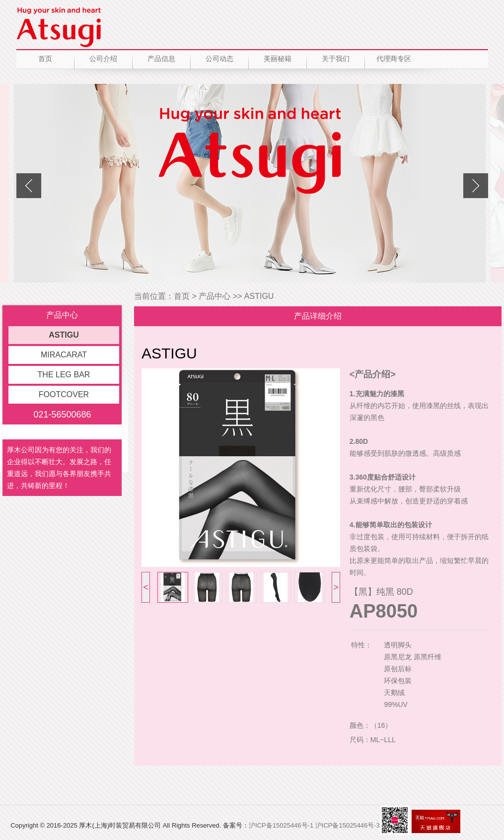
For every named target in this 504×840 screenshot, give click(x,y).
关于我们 (336, 59)
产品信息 (161, 59)
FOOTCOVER (64, 394)
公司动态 (219, 59)
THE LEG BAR (64, 375)
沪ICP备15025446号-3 (348, 825)
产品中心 (215, 296)
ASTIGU (64, 335)
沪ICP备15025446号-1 (281, 825)
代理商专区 (394, 59)
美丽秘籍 (278, 59)
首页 (45, 59)
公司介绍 (103, 59)
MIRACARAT (64, 355)
